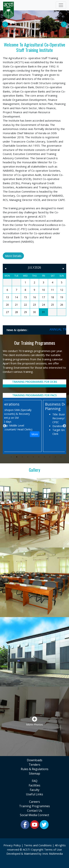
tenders (34, 765)
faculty (35, 790)
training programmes (34, 806)
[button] (5, 24)
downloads (35, 760)
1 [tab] (11, 457)
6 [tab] (39, 457)
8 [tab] (50, 457)
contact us (35, 811)
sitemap (34, 773)
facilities (34, 785)
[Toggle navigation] (61, 5)
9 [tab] (55, 457)
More (57, 434)
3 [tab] (22, 457)
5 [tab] (33, 457)
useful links (34, 794)
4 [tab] (28, 457)
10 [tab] (61, 457)
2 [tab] (17, 457)
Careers (34, 802)
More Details (13, 256)
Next (64, 426)
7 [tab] (44, 457)
